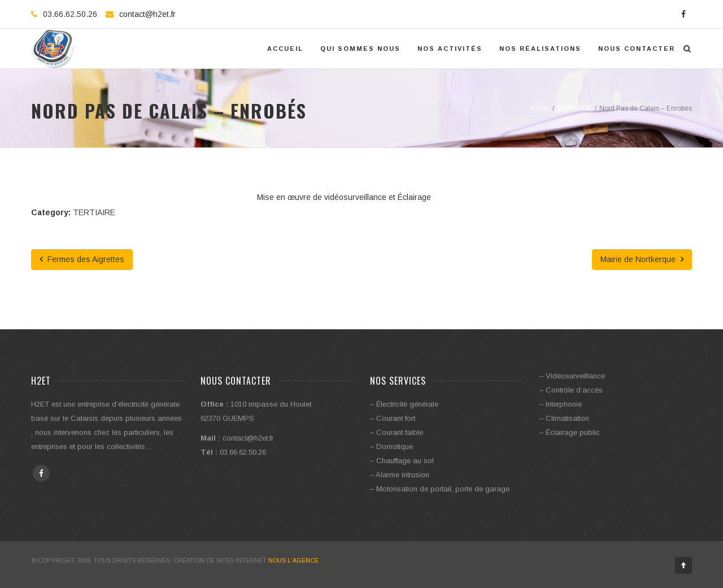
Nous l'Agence (293, 560)
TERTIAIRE (94, 212)
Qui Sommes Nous (360, 49)
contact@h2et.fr (147, 14)
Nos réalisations (540, 49)
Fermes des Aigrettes (82, 259)
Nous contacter (637, 49)
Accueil (285, 49)
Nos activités (450, 49)
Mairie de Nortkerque (642, 259)
